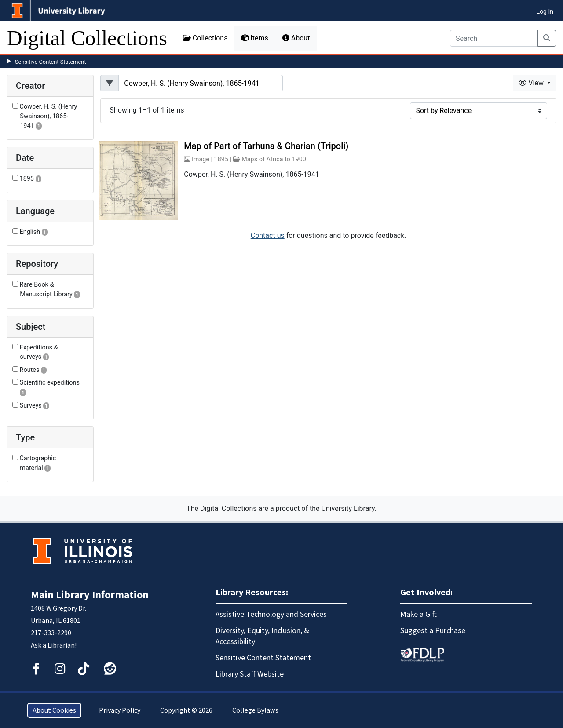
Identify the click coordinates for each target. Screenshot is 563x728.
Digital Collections (87, 38)
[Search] (494, 38)
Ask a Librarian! (54, 645)
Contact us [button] (268, 235)
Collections (205, 38)
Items (255, 38)
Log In (545, 11)
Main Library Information (90, 595)
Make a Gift (419, 614)
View (532, 83)
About (296, 38)
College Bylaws (255, 710)
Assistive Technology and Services (271, 614)
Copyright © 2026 (186, 710)
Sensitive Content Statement (51, 62)
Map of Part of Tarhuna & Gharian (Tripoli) (266, 146)
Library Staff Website (250, 674)
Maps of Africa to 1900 (274, 159)
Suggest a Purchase (433, 631)
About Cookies (54, 710)
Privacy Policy (120, 710)
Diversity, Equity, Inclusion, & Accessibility (262, 636)
